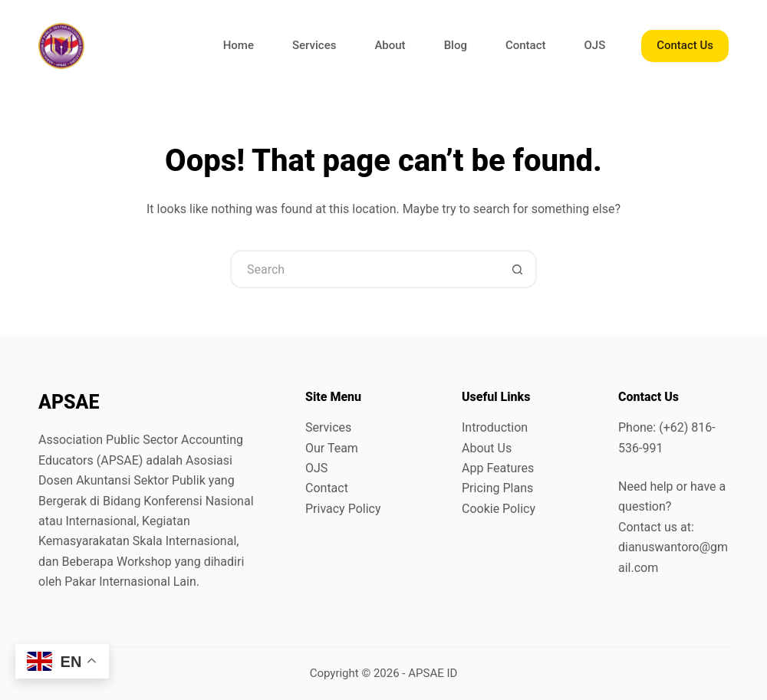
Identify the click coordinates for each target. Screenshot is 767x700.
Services (314, 45)
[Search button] (518, 269)
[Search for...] (364, 269)
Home (239, 45)
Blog (456, 45)
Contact (526, 45)
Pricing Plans (497, 488)
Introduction (495, 427)
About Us (487, 448)
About (390, 45)
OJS (595, 45)
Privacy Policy (343, 509)
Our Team (332, 448)
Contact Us (685, 45)
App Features (498, 468)
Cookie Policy (499, 509)
